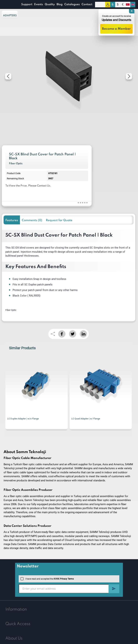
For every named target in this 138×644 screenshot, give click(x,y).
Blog (60, 4)
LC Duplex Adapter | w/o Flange (23, 419)
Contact (87, 4)
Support (27, 4)
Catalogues (72, 4)
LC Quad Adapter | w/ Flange (86, 419)
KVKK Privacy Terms (64, 579)
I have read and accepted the (47, 579)
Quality (50, 4)
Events (39, 4)
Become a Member (116, 29)
